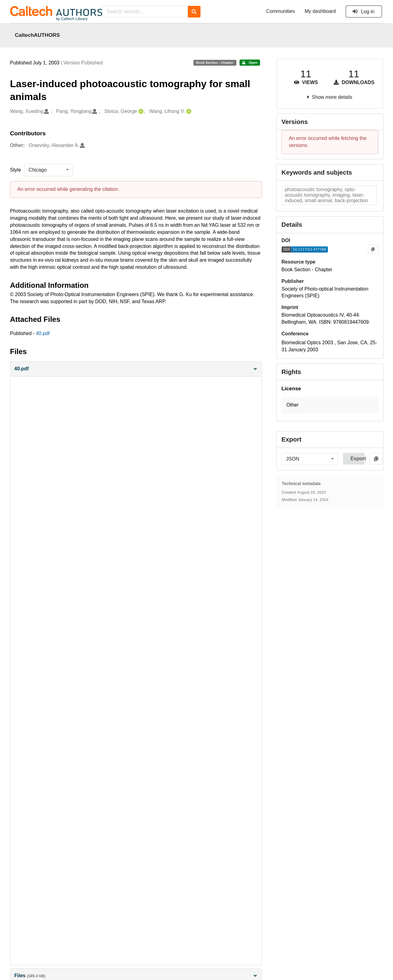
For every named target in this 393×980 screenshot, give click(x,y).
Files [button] (136, 976)
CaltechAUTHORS (38, 35)
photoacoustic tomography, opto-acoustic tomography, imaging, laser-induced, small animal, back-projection (326, 195)
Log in (363, 12)
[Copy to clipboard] (373, 249)
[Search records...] (145, 12)
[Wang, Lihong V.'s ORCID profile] (188, 112)
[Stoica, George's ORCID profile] (140, 112)
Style (16, 170)
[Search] (194, 12)
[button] (136, 369)
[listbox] (49, 170)
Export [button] (358, 459)
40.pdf (43, 333)
